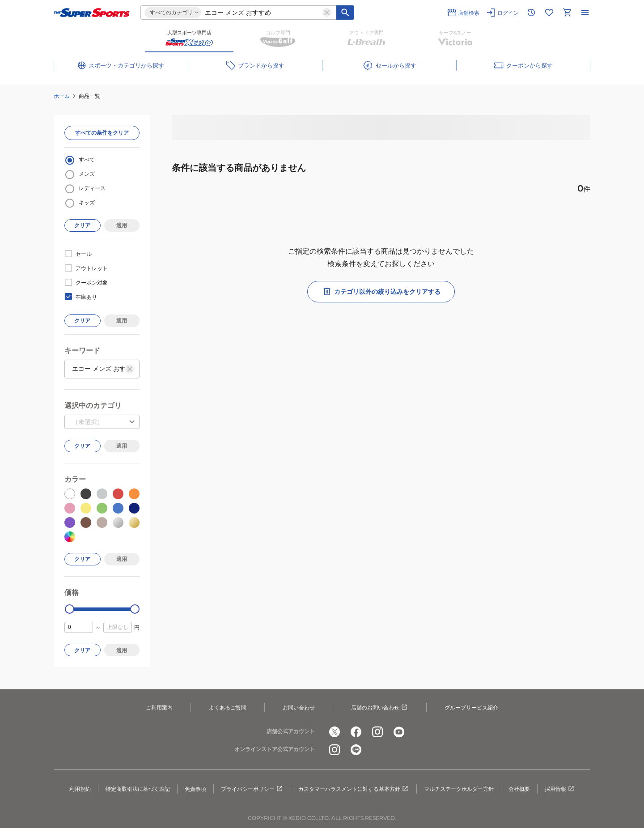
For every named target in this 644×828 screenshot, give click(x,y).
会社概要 (519, 789)
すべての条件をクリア (102, 133)
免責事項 (195, 789)
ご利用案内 (159, 707)
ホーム (62, 96)
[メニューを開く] (585, 13)
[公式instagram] (377, 732)
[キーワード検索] (345, 13)
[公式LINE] (356, 750)
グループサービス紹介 (471, 707)
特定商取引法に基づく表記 (138, 789)
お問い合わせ (299, 707)
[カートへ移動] (567, 13)
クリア (82, 225)
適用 (122, 225)
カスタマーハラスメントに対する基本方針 (354, 789)
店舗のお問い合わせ (380, 708)
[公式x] (335, 732)
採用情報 (560, 789)
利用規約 (80, 789)
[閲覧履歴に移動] (531, 13)
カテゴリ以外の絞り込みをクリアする (381, 292)
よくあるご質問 (228, 707)
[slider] (70, 609)
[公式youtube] (399, 732)
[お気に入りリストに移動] (549, 13)
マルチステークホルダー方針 (459, 789)
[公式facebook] (356, 732)
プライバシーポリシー (252, 789)
